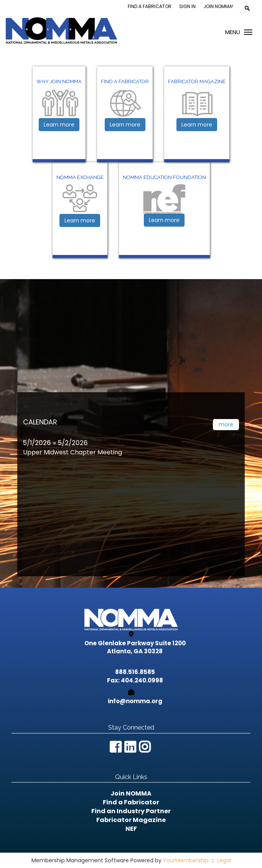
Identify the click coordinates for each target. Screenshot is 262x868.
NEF (131, 829)
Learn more (59, 125)
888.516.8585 (135, 672)
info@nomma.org (135, 701)
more (226, 424)
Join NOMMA (131, 793)
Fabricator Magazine (131, 820)
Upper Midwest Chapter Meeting (73, 452)
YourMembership (186, 860)
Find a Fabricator (150, 6)
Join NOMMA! (218, 6)
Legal (224, 860)
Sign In (187, 6)
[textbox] (247, 8)
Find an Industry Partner (131, 811)
